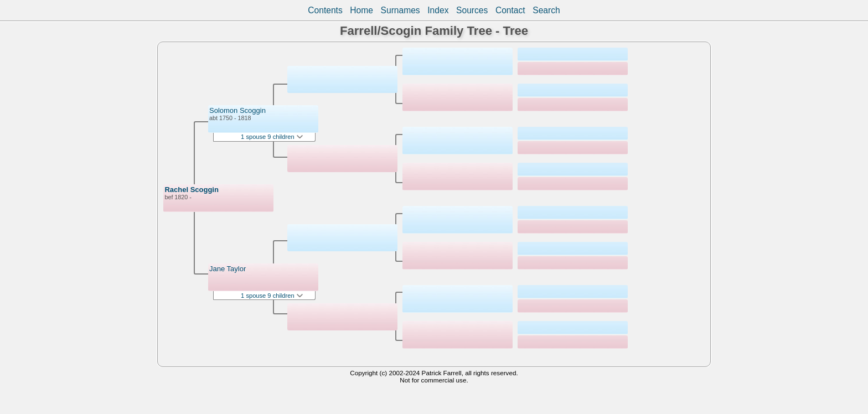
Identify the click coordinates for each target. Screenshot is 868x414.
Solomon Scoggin (237, 110)
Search (546, 10)
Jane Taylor (228, 269)
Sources (472, 10)
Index (438, 10)
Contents (325, 10)
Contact (510, 10)
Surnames (401, 10)
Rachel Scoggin (192, 190)
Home (361, 10)
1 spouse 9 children (272, 137)
